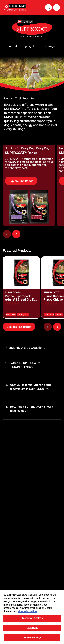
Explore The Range (21, 181)
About (13, 46)
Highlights (29, 46)
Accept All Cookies (32, 618)
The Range (48, 46)
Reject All (32, 628)
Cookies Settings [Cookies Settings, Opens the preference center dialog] (32, 638)
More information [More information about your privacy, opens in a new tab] (27, 611)
